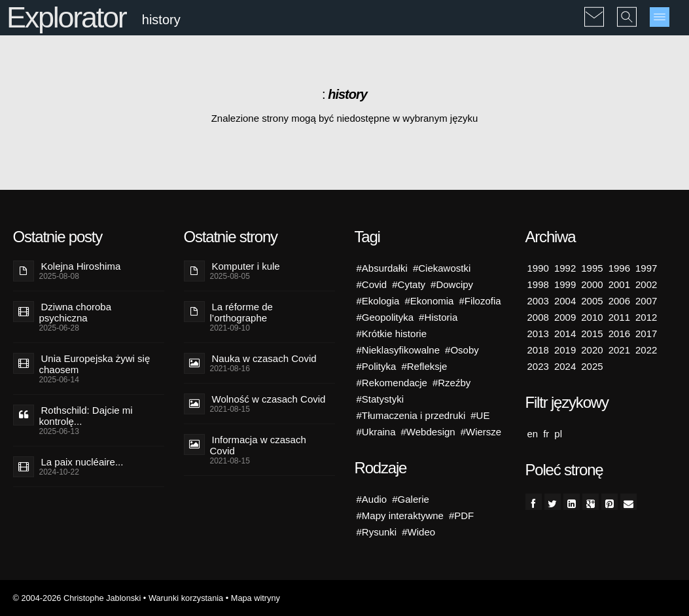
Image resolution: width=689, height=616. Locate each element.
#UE (480, 415)
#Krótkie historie (392, 334)
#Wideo (418, 532)
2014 (565, 334)
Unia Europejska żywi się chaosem (95, 364)
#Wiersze (481, 432)
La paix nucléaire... (82, 462)
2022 (646, 350)
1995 (592, 268)
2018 (538, 350)
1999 (565, 284)
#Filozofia (480, 301)
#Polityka (377, 366)
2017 (646, 334)
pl (558, 434)
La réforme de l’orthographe (241, 312)
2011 (619, 317)
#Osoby (462, 350)
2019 (565, 350)
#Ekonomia (429, 301)
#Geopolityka (385, 317)
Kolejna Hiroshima (81, 266)
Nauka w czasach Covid (264, 358)
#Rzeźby (451, 383)
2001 (619, 284)
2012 (646, 317)
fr (546, 434)
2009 (565, 317)
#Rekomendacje (392, 383)
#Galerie (411, 499)
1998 (538, 284)
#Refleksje (424, 366)
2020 (592, 350)
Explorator (66, 17)
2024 (565, 366)
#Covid (372, 284)
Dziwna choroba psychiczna (76, 312)
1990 (538, 268)
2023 (538, 366)
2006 (619, 301)
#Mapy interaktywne (400, 516)
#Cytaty (409, 284)
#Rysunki (377, 532)
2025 (592, 366)
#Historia (438, 317)
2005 (592, 301)
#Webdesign (428, 432)
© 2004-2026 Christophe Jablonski (77, 598)
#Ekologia (378, 301)
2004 (565, 301)
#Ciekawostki (442, 268)
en (533, 434)
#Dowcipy (452, 284)
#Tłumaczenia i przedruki (411, 415)
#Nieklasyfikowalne (398, 350)
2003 (538, 301)
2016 (619, 334)
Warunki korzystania (186, 598)
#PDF (461, 516)
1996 (619, 268)
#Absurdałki (382, 268)
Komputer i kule (246, 266)
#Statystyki (380, 399)
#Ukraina (376, 432)
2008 (538, 317)
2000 (592, 284)
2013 (538, 334)
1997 (646, 268)
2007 (646, 301)
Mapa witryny (256, 598)
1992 (565, 268)
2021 (619, 350)
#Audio (372, 499)
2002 (646, 284)
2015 (592, 334)
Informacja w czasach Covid (258, 445)
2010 (592, 317)
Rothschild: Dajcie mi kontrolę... (86, 416)
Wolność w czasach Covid (269, 399)
